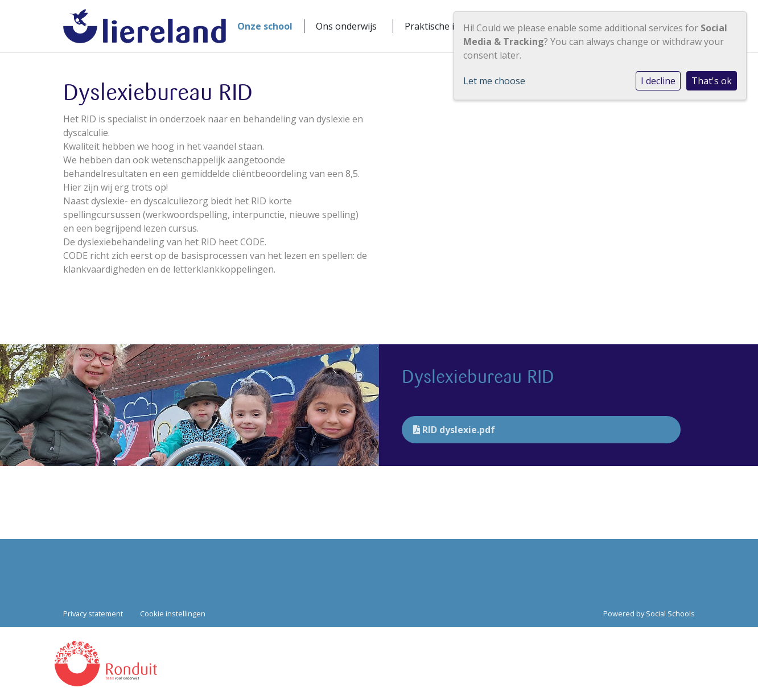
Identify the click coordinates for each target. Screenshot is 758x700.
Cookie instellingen (173, 613)
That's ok (712, 81)
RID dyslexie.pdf (454, 430)
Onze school (265, 26)
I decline (658, 81)
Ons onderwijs (346, 26)
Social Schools (670, 613)
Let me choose (494, 81)
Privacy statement (93, 613)
